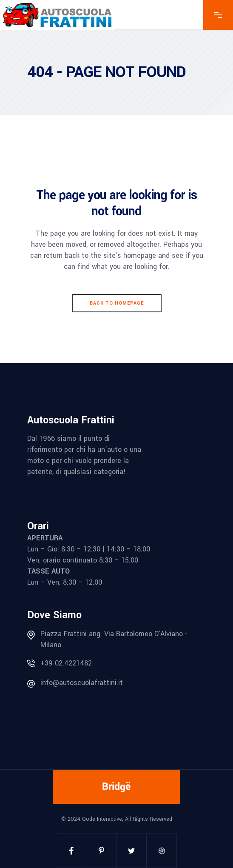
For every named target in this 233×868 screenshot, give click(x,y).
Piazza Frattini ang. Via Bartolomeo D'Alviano (112, 634)
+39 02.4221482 (66, 663)
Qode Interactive (102, 819)
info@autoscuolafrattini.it (82, 683)
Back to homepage (117, 303)
